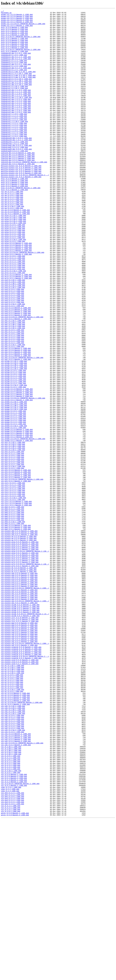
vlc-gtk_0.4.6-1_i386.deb (12, 560)
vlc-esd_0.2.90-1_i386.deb (13, 339)
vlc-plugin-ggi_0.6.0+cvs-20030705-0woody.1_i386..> (25, 719)
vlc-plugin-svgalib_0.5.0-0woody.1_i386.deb (21, 775)
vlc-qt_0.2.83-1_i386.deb (12, 799)
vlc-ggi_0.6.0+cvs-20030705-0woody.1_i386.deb (22, 427)
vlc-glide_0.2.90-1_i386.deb (14, 436)
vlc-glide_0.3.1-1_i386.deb (13, 445)
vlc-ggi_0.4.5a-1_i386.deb (13, 412)
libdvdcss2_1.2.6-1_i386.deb (14, 155)
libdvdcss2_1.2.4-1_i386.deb (14, 151)
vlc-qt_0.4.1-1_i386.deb (12, 814)
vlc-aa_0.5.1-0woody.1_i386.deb (15, 255)
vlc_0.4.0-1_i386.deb (11, 910)
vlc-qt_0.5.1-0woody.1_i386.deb (15, 834)
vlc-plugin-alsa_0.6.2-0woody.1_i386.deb (20, 662)
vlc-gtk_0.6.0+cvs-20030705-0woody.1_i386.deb (22, 573)
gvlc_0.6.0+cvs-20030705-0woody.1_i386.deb (21, 42)
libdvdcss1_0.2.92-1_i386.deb (14, 104)
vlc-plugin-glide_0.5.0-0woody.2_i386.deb (20, 726)
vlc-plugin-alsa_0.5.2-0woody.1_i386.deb (20, 655)
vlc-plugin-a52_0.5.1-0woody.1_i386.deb (19, 640)
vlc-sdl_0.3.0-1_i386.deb (12, 857)
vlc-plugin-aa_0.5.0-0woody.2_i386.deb (19, 644)
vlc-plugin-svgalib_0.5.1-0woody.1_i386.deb (21, 779)
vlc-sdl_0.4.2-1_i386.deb (12, 865)
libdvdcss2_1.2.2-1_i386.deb (14, 146)
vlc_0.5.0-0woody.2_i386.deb (14, 930)
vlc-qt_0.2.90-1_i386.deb (12, 801)
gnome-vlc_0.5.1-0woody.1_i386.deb (17, 20)
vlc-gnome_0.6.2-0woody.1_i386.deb (17, 527)
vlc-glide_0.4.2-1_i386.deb (13, 452)
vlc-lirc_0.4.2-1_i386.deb (13, 587)
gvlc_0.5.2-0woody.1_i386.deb (14, 38)
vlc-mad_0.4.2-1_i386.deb (12, 615)
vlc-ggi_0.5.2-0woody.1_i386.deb (16, 423)
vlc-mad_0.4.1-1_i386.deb (12, 613)
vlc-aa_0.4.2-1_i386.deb (12, 237)
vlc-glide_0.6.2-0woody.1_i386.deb (17, 478)
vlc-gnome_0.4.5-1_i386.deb (13, 507)
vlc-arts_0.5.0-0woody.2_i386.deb (16, 330)
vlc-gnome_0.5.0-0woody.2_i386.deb (17, 516)
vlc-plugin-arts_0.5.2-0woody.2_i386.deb (20, 673)
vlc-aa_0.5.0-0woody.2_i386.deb (15, 252)
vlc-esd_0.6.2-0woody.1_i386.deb (16, 381)
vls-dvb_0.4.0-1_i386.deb (12, 954)
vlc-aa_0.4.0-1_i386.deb (12, 232)
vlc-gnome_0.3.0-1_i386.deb (13, 491)
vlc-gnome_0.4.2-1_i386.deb (13, 500)
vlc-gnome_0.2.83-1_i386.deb (14, 482)
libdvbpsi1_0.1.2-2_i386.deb (14, 73)
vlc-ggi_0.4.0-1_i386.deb (12, 398)
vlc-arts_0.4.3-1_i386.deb (13, 317)
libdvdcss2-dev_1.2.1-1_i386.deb (16, 113)
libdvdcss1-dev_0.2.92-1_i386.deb (16, 100)
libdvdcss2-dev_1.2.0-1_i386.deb (16, 111)
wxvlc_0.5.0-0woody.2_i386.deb (15, 976)
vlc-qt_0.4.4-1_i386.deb (12, 821)
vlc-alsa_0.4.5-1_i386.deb (13, 283)
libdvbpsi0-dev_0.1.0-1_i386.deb (16, 62)
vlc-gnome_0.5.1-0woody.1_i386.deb (17, 518)
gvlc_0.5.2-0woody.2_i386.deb (14, 40)
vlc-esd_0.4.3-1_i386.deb (12, 356)
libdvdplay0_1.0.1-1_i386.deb (14, 170)
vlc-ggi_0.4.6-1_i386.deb (12, 414)
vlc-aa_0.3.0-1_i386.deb (12, 228)
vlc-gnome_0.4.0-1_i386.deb (13, 496)
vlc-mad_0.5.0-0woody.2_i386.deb (16, 631)
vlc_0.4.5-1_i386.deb (11, 921)
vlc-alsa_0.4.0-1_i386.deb (13, 272)
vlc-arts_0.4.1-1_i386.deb (13, 312)
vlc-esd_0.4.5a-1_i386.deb (13, 363)
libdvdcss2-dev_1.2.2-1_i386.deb (16, 117)
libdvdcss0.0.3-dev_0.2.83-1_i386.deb (18, 89)
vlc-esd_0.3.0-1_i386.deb (12, 345)
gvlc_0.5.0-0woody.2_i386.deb (14, 33)
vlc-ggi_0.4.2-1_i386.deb (12, 403)
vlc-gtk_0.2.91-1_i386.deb (13, 536)
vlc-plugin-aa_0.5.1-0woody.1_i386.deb (19, 646)
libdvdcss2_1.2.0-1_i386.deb (14, 139)
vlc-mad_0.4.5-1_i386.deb (12, 622)
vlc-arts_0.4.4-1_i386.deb (13, 319)
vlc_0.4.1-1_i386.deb (11, 912)
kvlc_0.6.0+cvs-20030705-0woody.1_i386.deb (21, 58)
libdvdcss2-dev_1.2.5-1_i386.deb (16, 124)
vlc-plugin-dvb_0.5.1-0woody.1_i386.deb (19, 691)
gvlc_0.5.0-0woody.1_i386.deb (14, 31)
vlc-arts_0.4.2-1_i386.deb (13, 314)
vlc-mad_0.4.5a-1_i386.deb (13, 624)
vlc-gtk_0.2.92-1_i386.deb (13, 538)
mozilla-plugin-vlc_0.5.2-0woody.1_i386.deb (21, 204)
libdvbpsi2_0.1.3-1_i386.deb (14, 77)
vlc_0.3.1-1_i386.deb (11, 907)
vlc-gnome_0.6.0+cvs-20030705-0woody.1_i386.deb (23, 525)
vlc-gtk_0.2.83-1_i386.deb (13, 531)
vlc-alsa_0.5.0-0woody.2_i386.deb (16, 292)
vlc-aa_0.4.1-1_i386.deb (12, 235)
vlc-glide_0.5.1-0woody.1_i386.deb (17, 469)
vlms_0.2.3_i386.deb (10, 947)
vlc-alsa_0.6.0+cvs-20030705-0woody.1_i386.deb (23, 301)
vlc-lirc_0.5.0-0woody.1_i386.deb (16, 600)
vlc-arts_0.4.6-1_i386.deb (13, 325)
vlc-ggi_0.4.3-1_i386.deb (12, 405)
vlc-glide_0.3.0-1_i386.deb (13, 443)
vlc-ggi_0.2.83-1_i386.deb (13, 385)
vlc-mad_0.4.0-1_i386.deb (12, 611)
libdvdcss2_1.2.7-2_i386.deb (14, 157)
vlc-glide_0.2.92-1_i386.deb (14, 440)
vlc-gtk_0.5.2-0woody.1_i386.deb (16, 569)
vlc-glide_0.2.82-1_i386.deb (14, 432)
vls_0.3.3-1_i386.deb (11, 969)
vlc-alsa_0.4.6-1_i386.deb (13, 288)
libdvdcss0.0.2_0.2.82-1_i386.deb (16, 86)
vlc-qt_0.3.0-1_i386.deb (12, 808)
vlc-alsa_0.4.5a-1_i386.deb (13, 286)
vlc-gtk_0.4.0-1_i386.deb (12, 544)
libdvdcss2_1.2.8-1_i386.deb (14, 159)
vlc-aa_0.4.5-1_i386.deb (12, 243)
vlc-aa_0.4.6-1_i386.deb (12, 248)
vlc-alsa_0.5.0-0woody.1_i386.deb (16, 290)
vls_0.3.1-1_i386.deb (11, 965)
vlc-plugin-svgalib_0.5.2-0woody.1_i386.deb (21, 781)
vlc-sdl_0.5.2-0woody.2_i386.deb (16, 888)
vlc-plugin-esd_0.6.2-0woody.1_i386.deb (19, 706)
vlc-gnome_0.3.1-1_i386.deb (13, 494)
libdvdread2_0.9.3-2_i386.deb (14, 175)
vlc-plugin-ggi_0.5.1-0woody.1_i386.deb (19, 713)
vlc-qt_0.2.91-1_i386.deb (12, 803)
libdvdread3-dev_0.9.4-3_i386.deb (16, 177)
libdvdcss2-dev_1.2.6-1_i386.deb (16, 126)
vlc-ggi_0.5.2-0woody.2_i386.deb (16, 425)
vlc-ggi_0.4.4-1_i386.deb (12, 407)
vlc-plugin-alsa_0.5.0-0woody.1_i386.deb (20, 648)
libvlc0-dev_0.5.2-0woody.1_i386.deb (18, 188)
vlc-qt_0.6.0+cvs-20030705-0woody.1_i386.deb (22, 841)
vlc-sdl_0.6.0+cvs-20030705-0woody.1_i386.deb (22, 890)
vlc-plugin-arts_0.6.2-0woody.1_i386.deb (20, 677)
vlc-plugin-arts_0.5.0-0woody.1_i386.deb (20, 664)
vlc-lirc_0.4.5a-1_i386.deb (13, 595)
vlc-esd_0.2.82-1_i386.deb (13, 334)
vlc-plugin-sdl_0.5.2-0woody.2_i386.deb (19, 768)
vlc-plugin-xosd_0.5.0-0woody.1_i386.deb (20, 790)
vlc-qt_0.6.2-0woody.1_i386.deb (15, 843)
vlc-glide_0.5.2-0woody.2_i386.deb (17, 474)
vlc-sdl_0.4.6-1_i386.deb (12, 876)
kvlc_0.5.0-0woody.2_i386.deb (14, 49)
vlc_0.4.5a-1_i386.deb (11, 923)
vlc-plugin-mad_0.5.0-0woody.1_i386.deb (19, 746)
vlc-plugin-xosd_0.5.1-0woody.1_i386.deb (20, 795)
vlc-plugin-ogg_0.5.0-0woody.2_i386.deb (19, 755)
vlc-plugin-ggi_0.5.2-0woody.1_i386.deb (19, 715)
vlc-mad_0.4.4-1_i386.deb (12, 620)
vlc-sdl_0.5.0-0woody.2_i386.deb (16, 881)
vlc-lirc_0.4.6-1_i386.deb (13, 598)
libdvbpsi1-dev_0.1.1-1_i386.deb (16, 66)
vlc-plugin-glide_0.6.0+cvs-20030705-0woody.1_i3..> (25, 735)
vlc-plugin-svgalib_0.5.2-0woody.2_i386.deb (21, 784)
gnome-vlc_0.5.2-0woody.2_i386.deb (17, 24)
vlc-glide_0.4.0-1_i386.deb (13, 447)
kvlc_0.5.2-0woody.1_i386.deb (14, 53)
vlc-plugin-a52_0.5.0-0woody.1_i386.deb (19, 635)
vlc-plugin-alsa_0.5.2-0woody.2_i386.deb (20, 657)
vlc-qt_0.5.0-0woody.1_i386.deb (15, 830)
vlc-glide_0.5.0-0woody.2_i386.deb (17, 467)
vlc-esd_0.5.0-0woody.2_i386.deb (16, 370)
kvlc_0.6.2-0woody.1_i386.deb (14, 60)
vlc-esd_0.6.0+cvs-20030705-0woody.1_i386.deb (22, 378)
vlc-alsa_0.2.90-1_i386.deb (13, 261)
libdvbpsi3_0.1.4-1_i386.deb (14, 82)
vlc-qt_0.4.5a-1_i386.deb (12, 826)
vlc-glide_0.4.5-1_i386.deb (13, 458)
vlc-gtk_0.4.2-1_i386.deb (12, 549)
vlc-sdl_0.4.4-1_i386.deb (12, 870)
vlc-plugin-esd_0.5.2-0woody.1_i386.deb (19, 699)
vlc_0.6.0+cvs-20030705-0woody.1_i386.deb (20, 938)
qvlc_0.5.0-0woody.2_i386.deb (14, 215)
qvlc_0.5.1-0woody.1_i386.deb (14, 217)
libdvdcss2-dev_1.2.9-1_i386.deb (16, 133)
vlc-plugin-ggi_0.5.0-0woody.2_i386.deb (19, 710)
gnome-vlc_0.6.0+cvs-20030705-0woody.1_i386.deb (23, 27)
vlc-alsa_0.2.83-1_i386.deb (13, 259)
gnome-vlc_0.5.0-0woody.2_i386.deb (17, 18)
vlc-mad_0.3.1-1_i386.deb (12, 609)
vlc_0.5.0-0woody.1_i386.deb (14, 927)
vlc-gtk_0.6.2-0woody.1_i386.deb (16, 575)
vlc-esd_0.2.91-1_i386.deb (13, 341)
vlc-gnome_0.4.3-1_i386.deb (13, 502)
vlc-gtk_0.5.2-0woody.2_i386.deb (16, 571)
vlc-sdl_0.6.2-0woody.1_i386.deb (16, 892)
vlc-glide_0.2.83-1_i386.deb (14, 434)
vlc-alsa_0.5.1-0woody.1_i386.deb (16, 294)
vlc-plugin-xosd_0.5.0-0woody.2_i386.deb (20, 792)
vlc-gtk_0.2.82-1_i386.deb (13, 529)
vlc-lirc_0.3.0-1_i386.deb (13, 578)
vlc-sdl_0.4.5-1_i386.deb (12, 872)
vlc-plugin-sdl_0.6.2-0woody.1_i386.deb (19, 772)
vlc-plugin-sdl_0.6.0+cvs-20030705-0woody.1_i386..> (25, 770)
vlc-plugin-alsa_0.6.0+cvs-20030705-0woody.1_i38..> (25, 660)
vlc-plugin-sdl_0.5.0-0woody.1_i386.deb (19, 759)
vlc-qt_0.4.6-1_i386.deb (12, 828)
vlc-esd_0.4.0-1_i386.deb (12, 350)
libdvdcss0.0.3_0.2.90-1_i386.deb (16, 95)
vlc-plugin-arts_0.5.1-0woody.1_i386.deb (20, 668)
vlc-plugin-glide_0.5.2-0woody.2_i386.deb (20, 733)
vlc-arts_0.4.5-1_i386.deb (13, 321)
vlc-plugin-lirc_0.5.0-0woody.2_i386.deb (20, 741)
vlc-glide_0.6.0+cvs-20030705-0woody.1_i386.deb (23, 476)
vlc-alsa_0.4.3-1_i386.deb (13, 279)
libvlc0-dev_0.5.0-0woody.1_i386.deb (18, 181)
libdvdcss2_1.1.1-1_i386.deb (14, 137)
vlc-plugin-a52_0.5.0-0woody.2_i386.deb (19, 637)
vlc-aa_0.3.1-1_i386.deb (12, 230)
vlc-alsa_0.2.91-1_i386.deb (13, 263)
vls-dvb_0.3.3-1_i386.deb (12, 952)
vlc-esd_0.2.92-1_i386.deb (13, 343)
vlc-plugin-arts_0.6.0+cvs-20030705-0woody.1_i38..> (25, 675)
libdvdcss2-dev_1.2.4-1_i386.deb (16, 122)
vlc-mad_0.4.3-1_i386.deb (12, 618)
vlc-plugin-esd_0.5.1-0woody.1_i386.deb (19, 697)
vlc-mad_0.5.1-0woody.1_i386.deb (16, 633)
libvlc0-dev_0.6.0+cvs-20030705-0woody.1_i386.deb (24, 193)
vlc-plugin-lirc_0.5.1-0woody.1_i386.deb (20, 744)
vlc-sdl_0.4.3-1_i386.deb (12, 868)
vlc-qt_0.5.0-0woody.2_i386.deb (15, 832)
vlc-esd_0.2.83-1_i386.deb (13, 336)
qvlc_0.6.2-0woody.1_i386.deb (14, 226)
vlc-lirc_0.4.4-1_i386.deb (13, 591)
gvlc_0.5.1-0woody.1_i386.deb (14, 35)
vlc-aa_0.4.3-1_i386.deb (12, 239)
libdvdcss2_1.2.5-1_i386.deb (14, 153)
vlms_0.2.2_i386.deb (10, 945)
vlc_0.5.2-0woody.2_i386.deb (14, 936)
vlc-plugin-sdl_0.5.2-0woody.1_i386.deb (19, 766)
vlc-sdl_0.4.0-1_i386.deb (12, 861)
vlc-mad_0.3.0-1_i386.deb (12, 606)
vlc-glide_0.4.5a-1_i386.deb (14, 460)
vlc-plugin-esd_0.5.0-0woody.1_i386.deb (19, 693)
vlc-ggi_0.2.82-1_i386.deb (13, 383)
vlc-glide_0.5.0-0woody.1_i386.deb (17, 465)
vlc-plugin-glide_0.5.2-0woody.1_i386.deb (20, 730)
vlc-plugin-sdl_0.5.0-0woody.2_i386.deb (19, 761)
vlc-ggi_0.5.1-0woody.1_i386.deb (16, 421)
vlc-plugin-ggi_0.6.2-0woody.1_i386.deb (19, 722)
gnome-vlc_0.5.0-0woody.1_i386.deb (17, 15)
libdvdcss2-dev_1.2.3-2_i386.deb (16, 120)
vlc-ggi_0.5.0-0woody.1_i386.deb (16, 416)
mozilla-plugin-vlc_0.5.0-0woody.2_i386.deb (21, 199)
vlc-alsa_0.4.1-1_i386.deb (13, 274)
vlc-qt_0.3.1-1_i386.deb (12, 810)
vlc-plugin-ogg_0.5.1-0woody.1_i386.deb (19, 757)
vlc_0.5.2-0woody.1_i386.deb (14, 934)
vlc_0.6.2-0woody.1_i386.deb (14, 941)
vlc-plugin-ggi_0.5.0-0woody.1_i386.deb (19, 708)
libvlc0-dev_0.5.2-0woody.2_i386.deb (18, 190)
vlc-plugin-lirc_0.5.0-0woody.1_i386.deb (20, 739)
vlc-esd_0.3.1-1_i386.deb (12, 347)
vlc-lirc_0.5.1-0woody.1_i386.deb (16, 604)
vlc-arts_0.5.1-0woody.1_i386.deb (16, 332)
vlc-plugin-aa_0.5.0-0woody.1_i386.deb (19, 642)
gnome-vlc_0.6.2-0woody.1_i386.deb (17, 29)
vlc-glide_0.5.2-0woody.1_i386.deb (17, 471)
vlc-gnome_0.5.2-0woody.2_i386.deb (17, 522)
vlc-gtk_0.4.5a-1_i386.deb (13, 558)
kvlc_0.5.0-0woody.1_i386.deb (14, 46)
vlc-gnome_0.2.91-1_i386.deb (14, 487)
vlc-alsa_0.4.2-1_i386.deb (13, 277)
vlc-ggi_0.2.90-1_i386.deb (13, 387)
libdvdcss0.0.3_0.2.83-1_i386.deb (16, 93)
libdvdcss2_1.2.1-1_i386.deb (14, 142)
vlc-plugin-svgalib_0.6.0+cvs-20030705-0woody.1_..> (25, 786)
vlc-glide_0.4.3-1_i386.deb (13, 454)
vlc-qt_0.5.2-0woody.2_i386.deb (15, 839)
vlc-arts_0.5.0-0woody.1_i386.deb (16, 328)
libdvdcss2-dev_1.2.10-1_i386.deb (16, 115)
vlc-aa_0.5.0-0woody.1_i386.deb (15, 250)
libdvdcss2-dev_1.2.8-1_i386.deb (16, 131)
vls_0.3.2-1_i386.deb (11, 967)
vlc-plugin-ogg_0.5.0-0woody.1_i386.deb (19, 753)
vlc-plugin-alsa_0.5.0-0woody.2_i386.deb (20, 651)
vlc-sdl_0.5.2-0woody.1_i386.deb (16, 885)
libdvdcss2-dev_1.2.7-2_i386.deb (16, 128)
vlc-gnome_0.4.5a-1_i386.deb (14, 509)
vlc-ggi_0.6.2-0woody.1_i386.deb (16, 429)
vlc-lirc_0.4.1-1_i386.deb (13, 584)
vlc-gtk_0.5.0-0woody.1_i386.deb (16, 562)
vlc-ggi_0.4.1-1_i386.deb (12, 401)
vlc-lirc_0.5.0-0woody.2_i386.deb (16, 602)
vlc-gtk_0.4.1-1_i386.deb (12, 547)
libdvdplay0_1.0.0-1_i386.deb (14, 168)
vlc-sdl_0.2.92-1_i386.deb (13, 854)
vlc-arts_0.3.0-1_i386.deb (13, 305)
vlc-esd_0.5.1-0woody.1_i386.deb (16, 372)
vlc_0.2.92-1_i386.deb (11, 903)
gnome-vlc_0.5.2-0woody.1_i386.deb (17, 22)
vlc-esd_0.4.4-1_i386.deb (12, 359)
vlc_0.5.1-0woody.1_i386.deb (14, 932)
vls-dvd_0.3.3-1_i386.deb (12, 961)
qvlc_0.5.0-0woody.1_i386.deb (14, 212)
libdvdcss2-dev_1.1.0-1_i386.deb (16, 106)
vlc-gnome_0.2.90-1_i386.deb (14, 485)
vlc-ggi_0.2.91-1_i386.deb (13, 390)
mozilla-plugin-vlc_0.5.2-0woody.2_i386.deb (21, 206)
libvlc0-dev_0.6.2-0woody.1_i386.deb (18, 195)
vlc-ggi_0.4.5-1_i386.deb (12, 409)
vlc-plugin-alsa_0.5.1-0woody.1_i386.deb (20, 653)
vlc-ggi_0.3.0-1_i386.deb (12, 394)
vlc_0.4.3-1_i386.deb (11, 916)
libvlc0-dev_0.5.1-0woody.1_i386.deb (18, 186)
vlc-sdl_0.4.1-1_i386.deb (12, 863)
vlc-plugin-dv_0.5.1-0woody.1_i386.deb (19, 684)
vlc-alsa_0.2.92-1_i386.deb (13, 266)
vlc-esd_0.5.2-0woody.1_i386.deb (16, 374)
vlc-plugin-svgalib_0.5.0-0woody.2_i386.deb (21, 777)
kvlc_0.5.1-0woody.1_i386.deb (14, 51)
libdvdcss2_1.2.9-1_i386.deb (14, 162)
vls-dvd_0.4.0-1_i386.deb (12, 963)
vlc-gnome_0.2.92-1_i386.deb (14, 489)
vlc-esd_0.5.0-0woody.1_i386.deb (16, 367)
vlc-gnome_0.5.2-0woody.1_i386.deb (17, 520)
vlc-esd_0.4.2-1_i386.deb (12, 354)
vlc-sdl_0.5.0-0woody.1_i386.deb (16, 879)
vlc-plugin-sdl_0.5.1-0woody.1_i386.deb (19, 764)
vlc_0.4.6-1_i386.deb (11, 925)
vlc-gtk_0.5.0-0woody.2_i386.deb (16, 564)
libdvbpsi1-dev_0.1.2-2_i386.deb (16, 69)
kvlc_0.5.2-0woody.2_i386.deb (14, 55)
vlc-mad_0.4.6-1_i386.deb (12, 626)
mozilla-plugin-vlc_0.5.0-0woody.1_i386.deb (21, 197)
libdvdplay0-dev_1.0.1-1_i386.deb (16, 166)
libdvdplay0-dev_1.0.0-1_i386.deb (16, 164)
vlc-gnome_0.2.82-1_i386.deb (14, 480)
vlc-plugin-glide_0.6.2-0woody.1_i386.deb (20, 737)
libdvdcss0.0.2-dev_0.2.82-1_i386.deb (18, 84)
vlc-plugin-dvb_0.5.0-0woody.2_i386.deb (19, 688)
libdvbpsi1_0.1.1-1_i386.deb (14, 71)
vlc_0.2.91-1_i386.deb (11, 901)
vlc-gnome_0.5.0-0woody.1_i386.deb (17, 513)
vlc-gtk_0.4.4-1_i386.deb (12, 553)
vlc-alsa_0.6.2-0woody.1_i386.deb (16, 303)
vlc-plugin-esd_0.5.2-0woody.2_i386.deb (19, 702)
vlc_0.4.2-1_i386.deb (11, 914)
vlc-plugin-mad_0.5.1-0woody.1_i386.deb (19, 750)
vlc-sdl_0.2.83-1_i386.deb (13, 848)
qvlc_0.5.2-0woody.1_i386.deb (14, 219)
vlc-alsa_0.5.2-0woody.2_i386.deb (16, 299)
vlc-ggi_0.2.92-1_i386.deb (13, 392)
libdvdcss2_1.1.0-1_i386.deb (14, 135)
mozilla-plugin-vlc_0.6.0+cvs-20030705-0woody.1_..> (25, 208)
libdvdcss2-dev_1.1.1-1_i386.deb (16, 108)
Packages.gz (6, 13)
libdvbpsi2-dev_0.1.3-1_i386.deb (16, 75)
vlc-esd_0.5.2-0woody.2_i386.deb (16, 376)
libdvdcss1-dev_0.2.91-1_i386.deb (16, 97)
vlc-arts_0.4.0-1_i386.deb (13, 310)
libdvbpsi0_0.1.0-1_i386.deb (14, 64)
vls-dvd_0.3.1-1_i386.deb (12, 956)
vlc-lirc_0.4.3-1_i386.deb (13, 589)
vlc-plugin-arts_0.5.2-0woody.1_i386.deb (20, 671)
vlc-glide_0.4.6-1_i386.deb (13, 463)
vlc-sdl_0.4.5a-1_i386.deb (13, 874)
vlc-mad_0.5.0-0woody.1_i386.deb (16, 629)
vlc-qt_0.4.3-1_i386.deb (12, 819)
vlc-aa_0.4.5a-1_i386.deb (12, 246)
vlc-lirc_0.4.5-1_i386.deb (13, 593)
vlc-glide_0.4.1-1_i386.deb (13, 449)
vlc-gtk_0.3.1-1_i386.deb (12, 542)
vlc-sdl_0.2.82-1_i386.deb (13, 845)
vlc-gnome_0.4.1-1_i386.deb (13, 498)
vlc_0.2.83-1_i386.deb (11, 896)
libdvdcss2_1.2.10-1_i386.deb (14, 144)
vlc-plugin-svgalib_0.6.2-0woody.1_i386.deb (21, 788)
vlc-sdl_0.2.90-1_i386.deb (13, 850)
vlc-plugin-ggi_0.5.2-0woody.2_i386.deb (19, 717)
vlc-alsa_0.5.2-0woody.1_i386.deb (16, 297)
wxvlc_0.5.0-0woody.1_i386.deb (15, 974)
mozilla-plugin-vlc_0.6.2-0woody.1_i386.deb (21, 210)
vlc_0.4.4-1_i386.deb (11, 919)
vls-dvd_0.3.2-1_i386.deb (12, 958)
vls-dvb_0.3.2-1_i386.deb (12, 950)
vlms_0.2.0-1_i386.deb (11, 943)
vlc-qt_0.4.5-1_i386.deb (12, 823)
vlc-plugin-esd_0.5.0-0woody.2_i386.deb (19, 695)
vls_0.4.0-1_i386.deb (11, 972)
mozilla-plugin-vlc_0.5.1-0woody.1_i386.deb (21, 201)
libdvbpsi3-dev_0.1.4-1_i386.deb (16, 80)
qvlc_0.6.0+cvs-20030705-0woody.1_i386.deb (21, 224)
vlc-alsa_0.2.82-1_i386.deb (13, 257)
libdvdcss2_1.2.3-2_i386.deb (14, 148)
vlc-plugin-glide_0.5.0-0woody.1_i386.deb (20, 724)
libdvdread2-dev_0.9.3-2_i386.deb (16, 173)
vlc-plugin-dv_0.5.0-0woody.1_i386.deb (19, 679)
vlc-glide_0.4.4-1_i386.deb (13, 456)
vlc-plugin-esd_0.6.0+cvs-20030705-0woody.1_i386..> (25, 704)
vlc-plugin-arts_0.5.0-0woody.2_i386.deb (20, 666)
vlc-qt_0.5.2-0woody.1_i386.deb (15, 837)
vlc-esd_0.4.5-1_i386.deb (12, 361)
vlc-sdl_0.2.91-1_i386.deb (13, 852)
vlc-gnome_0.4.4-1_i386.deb (13, 505)
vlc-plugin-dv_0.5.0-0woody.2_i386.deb (19, 682)
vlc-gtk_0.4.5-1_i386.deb (12, 556)
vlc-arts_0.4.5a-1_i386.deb (13, 323)
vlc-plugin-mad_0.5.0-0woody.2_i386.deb (19, 748)
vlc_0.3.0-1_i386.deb (11, 905)
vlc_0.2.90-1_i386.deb (11, 899)
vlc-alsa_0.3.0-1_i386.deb (13, 268)
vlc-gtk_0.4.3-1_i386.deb (12, 551)
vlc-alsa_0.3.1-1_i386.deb (13, 270)
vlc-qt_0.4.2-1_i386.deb (12, 817)
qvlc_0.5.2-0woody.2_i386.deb (14, 221)
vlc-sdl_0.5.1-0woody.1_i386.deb (16, 883)
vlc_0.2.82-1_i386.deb (11, 894)
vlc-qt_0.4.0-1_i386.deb (12, 812)
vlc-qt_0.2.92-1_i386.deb (12, 806)
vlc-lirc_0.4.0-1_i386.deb (13, 582)
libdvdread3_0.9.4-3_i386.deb (14, 179)
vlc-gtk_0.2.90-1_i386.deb (13, 533)
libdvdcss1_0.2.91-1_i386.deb (14, 102)
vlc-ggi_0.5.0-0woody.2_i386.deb (16, 418)
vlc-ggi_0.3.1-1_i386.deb (12, 396)
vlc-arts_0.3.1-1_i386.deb (13, 308)
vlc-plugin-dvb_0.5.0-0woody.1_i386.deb (19, 686)
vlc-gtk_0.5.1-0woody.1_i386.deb (16, 567)
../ (2, 11)
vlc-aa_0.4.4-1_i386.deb (12, 241)
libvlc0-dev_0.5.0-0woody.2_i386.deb (18, 184)
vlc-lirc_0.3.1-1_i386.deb (13, 580)
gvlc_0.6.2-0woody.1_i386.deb (14, 44)
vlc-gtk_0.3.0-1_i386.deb (12, 540)
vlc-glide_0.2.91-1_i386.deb (14, 438)
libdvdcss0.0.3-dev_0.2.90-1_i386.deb (18, 91)
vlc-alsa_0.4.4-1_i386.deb (13, 281)
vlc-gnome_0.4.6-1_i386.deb (13, 511)
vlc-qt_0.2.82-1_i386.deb (12, 797)
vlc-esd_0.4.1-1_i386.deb (12, 352)
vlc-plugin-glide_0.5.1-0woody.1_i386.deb (20, 728)
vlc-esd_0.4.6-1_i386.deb (12, 365)
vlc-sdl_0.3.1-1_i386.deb (12, 859)
